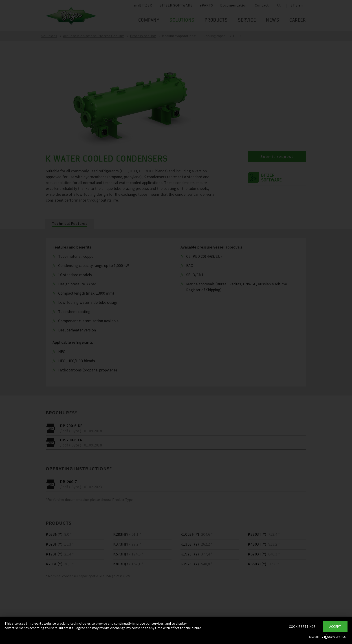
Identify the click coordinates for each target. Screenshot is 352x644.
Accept (335, 627)
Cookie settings (302, 627)
